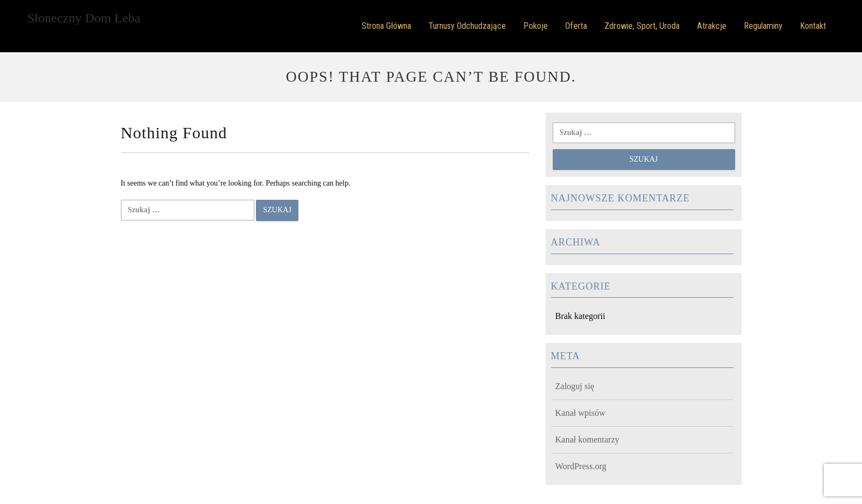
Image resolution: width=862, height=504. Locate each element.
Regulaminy (763, 26)
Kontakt (813, 26)
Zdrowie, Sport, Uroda (642, 26)
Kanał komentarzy (588, 440)
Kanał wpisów (580, 413)
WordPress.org (581, 466)
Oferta (576, 26)
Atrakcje (712, 26)
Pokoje (536, 26)
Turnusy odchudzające (467, 26)
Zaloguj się (575, 386)
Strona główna (386, 26)
